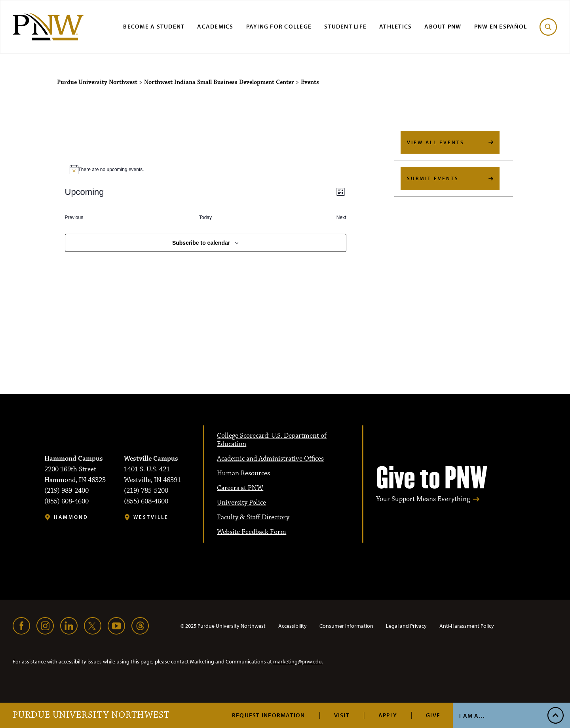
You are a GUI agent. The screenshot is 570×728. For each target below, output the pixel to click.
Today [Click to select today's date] (205, 217)
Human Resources (243, 473)
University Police (241, 503)
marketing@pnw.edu (297, 661)
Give (433, 715)
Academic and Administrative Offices (270, 459)
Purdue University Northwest (91, 715)
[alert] (206, 170)
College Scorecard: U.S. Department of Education (272, 440)
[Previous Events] (74, 218)
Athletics (395, 26)
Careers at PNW (240, 488)
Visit (342, 715)
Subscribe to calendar (201, 243)
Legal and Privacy (406, 626)
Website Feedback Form (252, 532)
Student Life (345, 26)
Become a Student (154, 26)
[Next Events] (341, 218)
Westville (151, 517)
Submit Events (433, 178)
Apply (388, 715)
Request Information (269, 715)
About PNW (443, 26)
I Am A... (472, 716)
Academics (215, 26)
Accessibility (293, 626)
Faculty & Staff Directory (253, 517)
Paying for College (279, 26)
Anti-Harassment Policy (467, 626)
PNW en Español (501, 26)
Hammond (71, 517)
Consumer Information (346, 626)
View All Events (436, 142)
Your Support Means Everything (423, 499)
